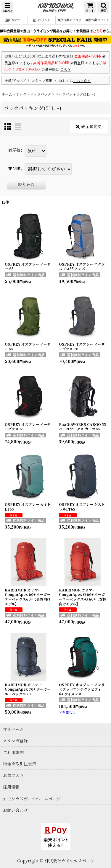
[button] (7, 7)
